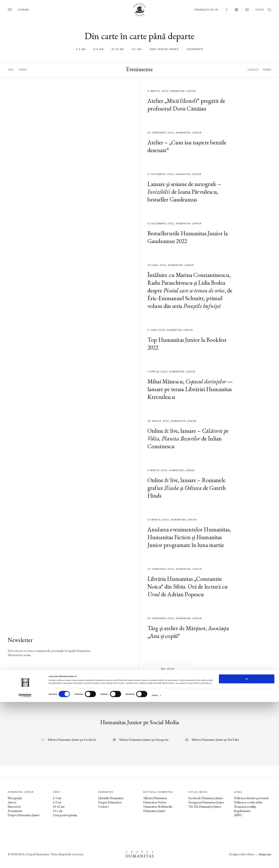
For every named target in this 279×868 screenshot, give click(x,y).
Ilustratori (14, 807)
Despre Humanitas (110, 802)
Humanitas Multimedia (158, 807)
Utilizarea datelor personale (251, 798)
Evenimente (195, 49)
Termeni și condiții (245, 807)
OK (247, 845)
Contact (103, 807)
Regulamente (242, 811)
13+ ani (137, 49)
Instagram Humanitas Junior (206, 802)
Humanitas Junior (154, 811)
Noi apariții (15, 798)
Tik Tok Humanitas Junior (205, 807)
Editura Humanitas (155, 798)
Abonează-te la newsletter (28, 671)
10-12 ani (118, 49)
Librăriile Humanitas (111, 798)
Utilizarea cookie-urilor (248, 802)
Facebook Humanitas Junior (206, 798)
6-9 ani (99, 49)
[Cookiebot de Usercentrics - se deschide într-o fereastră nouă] (25, 862)
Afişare (155, 862)
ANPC (238, 815)
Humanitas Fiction (155, 802)
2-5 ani (81, 49)
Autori (12, 802)
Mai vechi (168, 669)
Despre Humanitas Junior (24, 815)
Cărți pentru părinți (164, 49)
